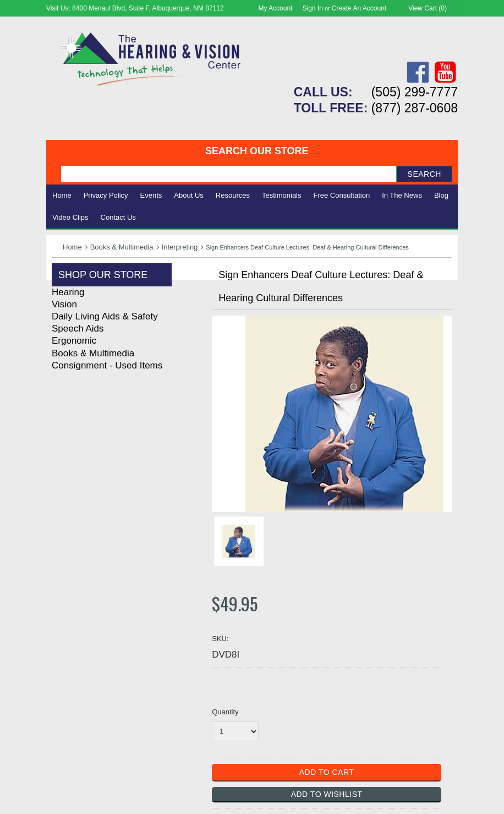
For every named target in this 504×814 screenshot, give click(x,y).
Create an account (359, 8)
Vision (64, 304)
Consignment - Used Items (107, 365)
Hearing (68, 292)
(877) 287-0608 (415, 108)
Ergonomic (74, 341)
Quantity (225, 712)
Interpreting (180, 247)
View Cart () (428, 8)
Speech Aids (78, 329)
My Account (275, 8)
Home (62, 195)
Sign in (313, 8)
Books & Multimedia (122, 247)
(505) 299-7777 (415, 92)
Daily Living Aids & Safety (105, 316)
